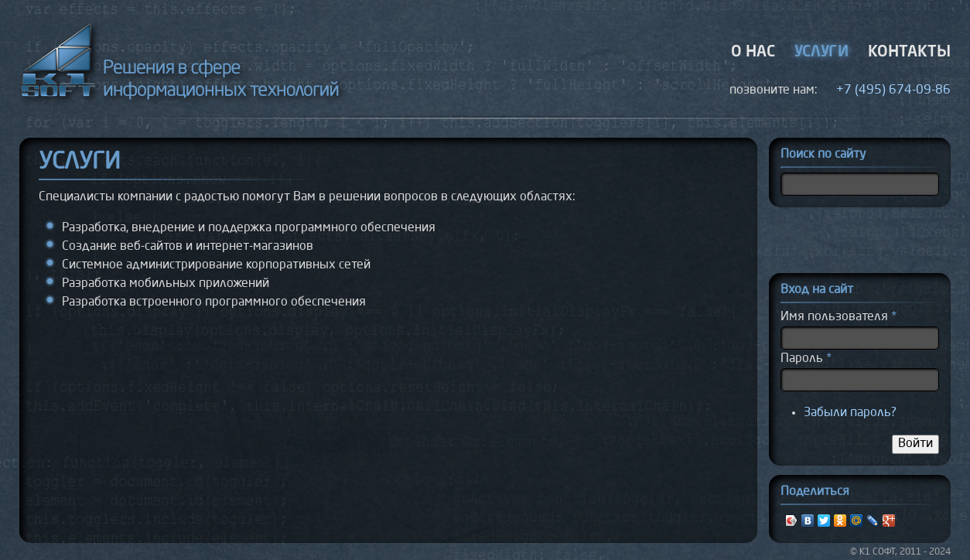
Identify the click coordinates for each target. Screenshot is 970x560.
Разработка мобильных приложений (166, 284)
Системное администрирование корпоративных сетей (216, 265)
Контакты (909, 53)
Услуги (821, 53)
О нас (753, 53)
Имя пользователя (839, 317)
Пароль (806, 359)
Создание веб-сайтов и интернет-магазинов (188, 247)
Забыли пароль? (850, 413)
